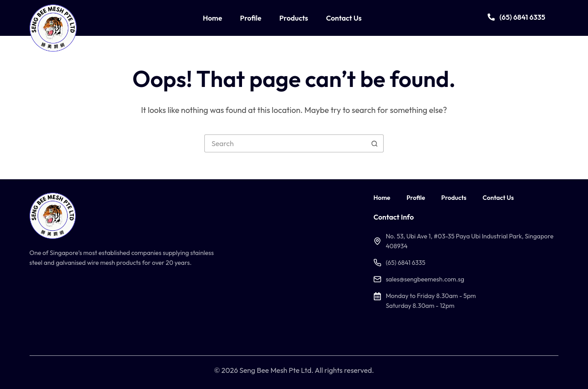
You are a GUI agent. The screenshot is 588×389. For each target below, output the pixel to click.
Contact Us (344, 18)
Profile (251, 18)
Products (294, 18)
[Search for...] (285, 143)
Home (212, 18)
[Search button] (375, 143)
